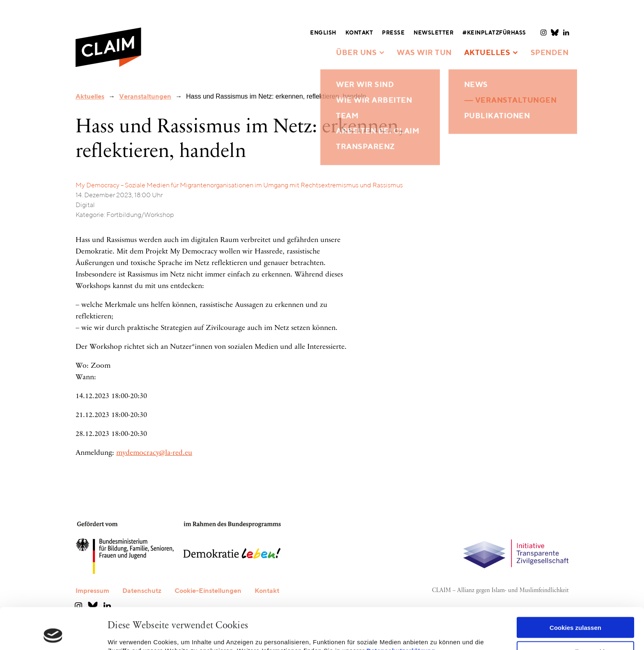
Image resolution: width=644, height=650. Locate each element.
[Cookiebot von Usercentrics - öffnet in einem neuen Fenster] (53, 634)
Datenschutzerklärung (401, 612)
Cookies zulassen (575, 589)
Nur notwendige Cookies (575, 613)
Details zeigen (128, 634)
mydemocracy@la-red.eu (154, 453)
